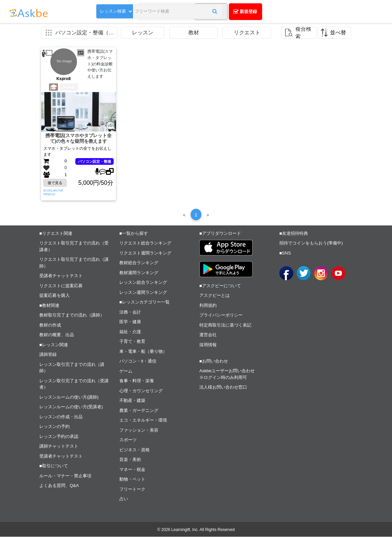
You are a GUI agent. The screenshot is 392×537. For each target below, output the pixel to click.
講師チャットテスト (59, 446)
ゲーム (126, 371)
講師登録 (48, 355)
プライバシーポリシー (221, 315)
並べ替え (338, 34)
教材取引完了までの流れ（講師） (72, 315)
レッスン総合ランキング (143, 283)
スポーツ (128, 440)
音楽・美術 (130, 460)
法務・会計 (130, 312)
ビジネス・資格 (134, 450)
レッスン (143, 33)
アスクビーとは (214, 296)
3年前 (69, 87)
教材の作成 (50, 325)
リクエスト (247, 33)
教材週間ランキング (139, 273)
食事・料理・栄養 (137, 381)
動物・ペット (132, 479)
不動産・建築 (132, 401)
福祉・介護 (130, 332)
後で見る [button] (55, 183)
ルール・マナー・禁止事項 (65, 476)
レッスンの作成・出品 (61, 417)
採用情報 (208, 345)
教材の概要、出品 (57, 335)
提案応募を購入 (54, 296)
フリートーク (132, 489)
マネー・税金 (132, 470)
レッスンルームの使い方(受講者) (71, 407)
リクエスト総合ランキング (145, 243)
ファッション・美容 (139, 430)
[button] (200, 12)
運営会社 (208, 335)
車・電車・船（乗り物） (143, 352)
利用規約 (208, 306)
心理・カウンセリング (141, 391)
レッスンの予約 (54, 427)
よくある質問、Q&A (59, 486)
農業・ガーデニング (139, 411)
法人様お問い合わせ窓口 (223, 387)
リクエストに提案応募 (61, 286)
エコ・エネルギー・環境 (143, 420)
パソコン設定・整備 (94, 161)
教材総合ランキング (139, 263)
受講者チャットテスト (61, 276)
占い (124, 499)
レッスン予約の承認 (59, 437)
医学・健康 (130, 322)
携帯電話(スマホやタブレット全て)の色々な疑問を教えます (78, 139)
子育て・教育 (132, 342)
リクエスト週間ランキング (145, 253)
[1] (196, 215)
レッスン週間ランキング (143, 293)
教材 (194, 33)
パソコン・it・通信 (138, 361)
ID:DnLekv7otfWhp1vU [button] (53, 192)
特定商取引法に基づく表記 (225, 325)
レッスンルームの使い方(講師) (69, 397)
